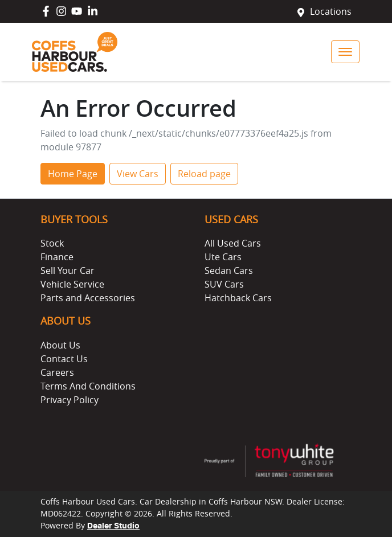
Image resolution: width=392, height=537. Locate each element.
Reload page (204, 174)
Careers (57, 372)
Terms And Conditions (88, 386)
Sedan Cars (229, 270)
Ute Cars (223, 257)
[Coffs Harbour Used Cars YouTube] (79, 11)
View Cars (138, 174)
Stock (52, 243)
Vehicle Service (72, 284)
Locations (331, 11)
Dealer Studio (113, 526)
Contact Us (64, 359)
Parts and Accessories (88, 298)
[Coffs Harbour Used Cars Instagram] (64, 11)
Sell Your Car (68, 270)
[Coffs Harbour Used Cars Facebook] (48, 11)
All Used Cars (233, 243)
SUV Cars (224, 284)
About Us (60, 345)
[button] (345, 52)
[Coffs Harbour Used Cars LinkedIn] (95, 11)
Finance (57, 257)
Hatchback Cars (238, 298)
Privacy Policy (70, 400)
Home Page (73, 174)
